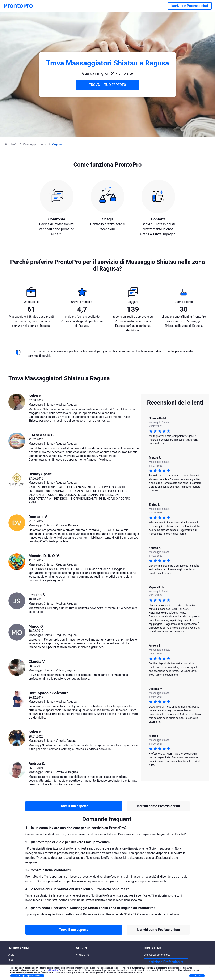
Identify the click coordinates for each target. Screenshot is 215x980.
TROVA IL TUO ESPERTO (108, 85)
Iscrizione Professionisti (190, 6)
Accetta (197, 976)
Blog (11, 960)
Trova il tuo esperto (74, 806)
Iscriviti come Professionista (158, 806)
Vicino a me (83, 955)
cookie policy (52, 970)
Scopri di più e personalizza (27, 976)
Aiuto (11, 955)
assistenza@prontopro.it (158, 955)
